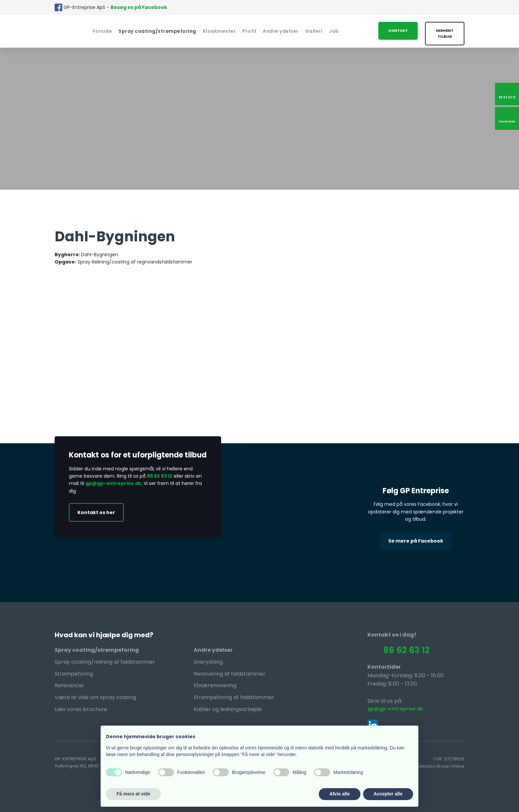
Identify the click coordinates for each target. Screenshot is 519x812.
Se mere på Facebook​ (416, 541)
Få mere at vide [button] (133, 794)
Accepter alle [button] (388, 794)
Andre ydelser (281, 31)
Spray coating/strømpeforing (157, 31)
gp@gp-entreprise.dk (113, 483)
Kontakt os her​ (96, 512)
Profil (249, 31)
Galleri (314, 31)
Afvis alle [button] (339, 794)
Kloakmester (219, 31)
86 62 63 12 (160, 476)
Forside (102, 31)
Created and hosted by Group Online (425, 766)
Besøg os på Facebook (139, 7)
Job (334, 31)
